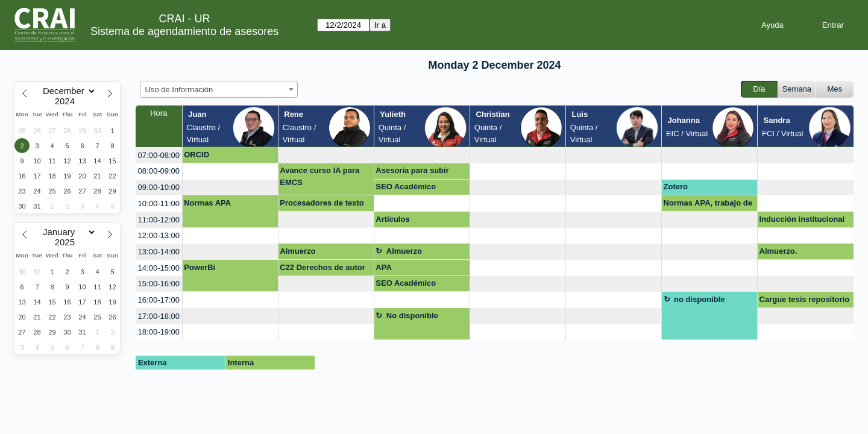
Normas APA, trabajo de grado (708, 205)
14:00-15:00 (159, 268)
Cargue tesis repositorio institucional (805, 301)
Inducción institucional (802, 219)
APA (383, 267)
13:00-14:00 (159, 252)
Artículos (392, 219)
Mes (835, 89)
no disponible (700, 299)
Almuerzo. (778, 251)
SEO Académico (406, 187)
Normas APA (207, 203)
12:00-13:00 (159, 235)
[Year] (68, 101)
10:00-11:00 (159, 203)
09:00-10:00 (159, 187)
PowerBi (200, 267)
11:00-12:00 (159, 220)
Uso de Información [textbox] (179, 90)
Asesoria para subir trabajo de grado (412, 172)
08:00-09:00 (159, 171)
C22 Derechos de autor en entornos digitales (322, 269)
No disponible (412, 316)
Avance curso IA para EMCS (319, 176)
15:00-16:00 (159, 284)
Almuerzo (297, 251)
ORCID (197, 155)
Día (759, 89)
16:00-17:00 (159, 300)
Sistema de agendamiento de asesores (184, 31)
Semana (797, 89)
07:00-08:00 (159, 155)
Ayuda (772, 25)
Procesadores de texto (322, 203)
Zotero (676, 187)
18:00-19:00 (159, 332)
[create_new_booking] (326, 155)
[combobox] (219, 89)
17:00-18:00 (159, 316)
